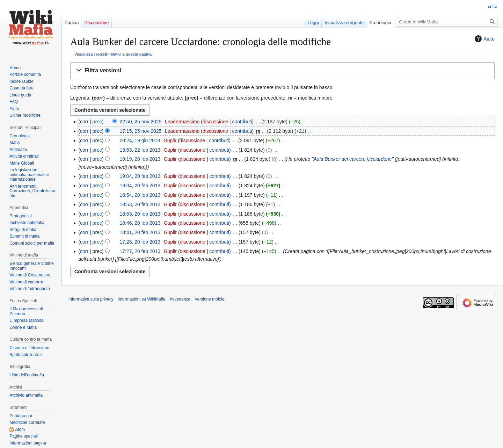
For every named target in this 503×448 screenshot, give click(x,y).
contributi (242, 122)
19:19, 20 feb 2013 (140, 159)
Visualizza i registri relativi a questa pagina (113, 54)
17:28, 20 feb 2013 (140, 242)
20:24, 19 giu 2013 (140, 140)
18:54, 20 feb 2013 (140, 195)
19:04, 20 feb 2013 (140, 176)
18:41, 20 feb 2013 (140, 232)
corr (84, 131)
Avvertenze (180, 299)
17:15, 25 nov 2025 (140, 131)
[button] (282, 71)
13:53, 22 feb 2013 (140, 150)
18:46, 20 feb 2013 (140, 223)
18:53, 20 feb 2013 (140, 204)
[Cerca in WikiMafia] (447, 22)
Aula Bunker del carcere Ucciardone (352, 159)
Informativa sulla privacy (91, 299)
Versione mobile (209, 299)
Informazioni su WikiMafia (142, 299)
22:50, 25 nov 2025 (140, 122)
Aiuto (484, 39)
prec (97, 122)
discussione (215, 122)
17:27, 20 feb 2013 (140, 251)
